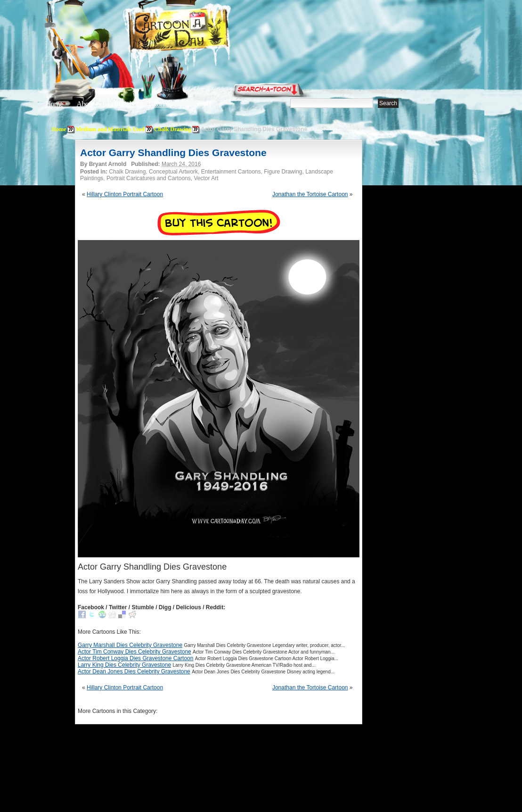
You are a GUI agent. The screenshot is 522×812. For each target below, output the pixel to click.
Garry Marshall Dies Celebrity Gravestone (130, 645)
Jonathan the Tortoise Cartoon (310, 194)
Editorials (121, 104)
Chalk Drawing (173, 129)
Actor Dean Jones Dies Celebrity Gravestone (134, 671)
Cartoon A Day (202, 31)
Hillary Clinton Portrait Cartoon (125, 194)
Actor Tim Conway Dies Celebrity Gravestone (135, 652)
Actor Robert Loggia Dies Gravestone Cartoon (135, 658)
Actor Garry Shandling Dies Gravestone (173, 153)
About (85, 104)
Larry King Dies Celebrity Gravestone (124, 665)
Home (54, 104)
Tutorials (159, 104)
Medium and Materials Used (110, 129)
